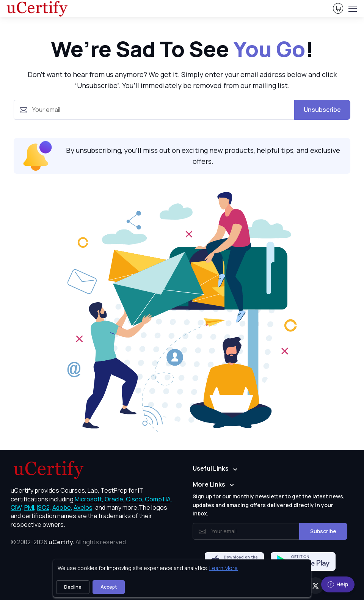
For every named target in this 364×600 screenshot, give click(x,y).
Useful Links (211, 468)
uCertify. (61, 542)
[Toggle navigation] (352, 9)
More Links (209, 484)
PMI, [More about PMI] (30, 507)
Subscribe (323, 531)
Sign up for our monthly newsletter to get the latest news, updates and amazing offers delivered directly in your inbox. (269, 505)
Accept (109, 587)
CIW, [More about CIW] (17, 507)
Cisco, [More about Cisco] (135, 499)
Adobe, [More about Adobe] (62, 507)
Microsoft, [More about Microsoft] (89, 499)
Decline (73, 587)
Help (338, 584)
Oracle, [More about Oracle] (115, 499)
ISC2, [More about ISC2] (44, 507)
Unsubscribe (322, 110)
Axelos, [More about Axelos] (84, 507)
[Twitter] (315, 586)
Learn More (224, 568)
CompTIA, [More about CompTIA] (158, 499)
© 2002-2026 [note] (69, 542)
